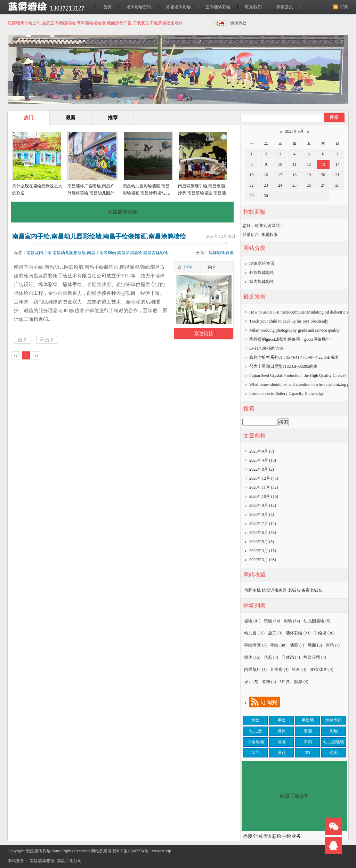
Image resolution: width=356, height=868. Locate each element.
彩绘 (292, 621)
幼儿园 (254, 633)
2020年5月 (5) (262, 542)
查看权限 (269, 235)
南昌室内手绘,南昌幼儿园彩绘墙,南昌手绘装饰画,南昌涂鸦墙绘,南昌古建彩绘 (99, 236)
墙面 (315, 645)
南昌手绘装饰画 (102, 253)
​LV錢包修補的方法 (266, 348)
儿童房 (279, 670)
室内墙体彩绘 (218, 7)
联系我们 (253, 7)
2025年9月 (294, 131)
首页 (107, 7)
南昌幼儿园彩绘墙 (69, 253)
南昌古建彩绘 (156, 253)
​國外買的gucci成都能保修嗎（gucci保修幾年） (292, 339)
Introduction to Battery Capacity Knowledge (286, 394)
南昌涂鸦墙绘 (130, 253)
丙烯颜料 (255, 670)
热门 (29, 118)
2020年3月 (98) (263, 560)
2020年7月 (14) (263, 524)
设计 (251, 682)
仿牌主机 (252, 590)
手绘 (278, 645)
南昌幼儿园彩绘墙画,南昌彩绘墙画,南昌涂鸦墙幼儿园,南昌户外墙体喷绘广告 (146, 193)
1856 (188, 267)
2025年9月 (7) (262, 451)
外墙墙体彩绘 (178, 7)
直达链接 (204, 334)
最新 (71, 118)
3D (285, 682)
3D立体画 (322, 670)
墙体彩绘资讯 (139, 7)
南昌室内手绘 (39, 253)
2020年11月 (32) (264, 487)
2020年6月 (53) (263, 533)
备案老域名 (312, 590)
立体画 (291, 657)
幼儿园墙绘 (317, 621)
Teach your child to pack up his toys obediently (289, 321)
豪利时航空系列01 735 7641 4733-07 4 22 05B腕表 (294, 357)
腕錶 (301, 682)
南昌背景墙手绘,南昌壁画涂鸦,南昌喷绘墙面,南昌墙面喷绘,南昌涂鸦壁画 (202, 193)
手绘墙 (324, 633)
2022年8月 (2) (262, 469)
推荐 (113, 118)
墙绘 (252, 621)
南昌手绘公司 (69, 861)
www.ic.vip (161, 851)
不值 (47, 340)
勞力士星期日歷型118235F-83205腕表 (283, 366)
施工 (275, 633)
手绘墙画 (255, 645)
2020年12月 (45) (264, 478)
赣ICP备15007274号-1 (132, 851)
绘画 (299, 670)
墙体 (252, 657)
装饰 (269, 682)
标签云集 (285, 7)
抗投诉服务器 (274, 590)
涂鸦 (333, 645)
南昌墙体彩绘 (42, 861)
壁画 (272, 621)
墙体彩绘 (238, 23)
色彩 (271, 657)
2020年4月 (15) (263, 551)
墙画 (297, 645)
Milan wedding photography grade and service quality (294, 330)
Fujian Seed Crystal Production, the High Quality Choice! (298, 375)
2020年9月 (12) (263, 505)
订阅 (344, 7)
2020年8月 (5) (262, 514)
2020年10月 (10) (264, 496)
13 (323, 164)
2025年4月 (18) (263, 460)
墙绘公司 (315, 657)
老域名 (294, 590)
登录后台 (251, 235)
